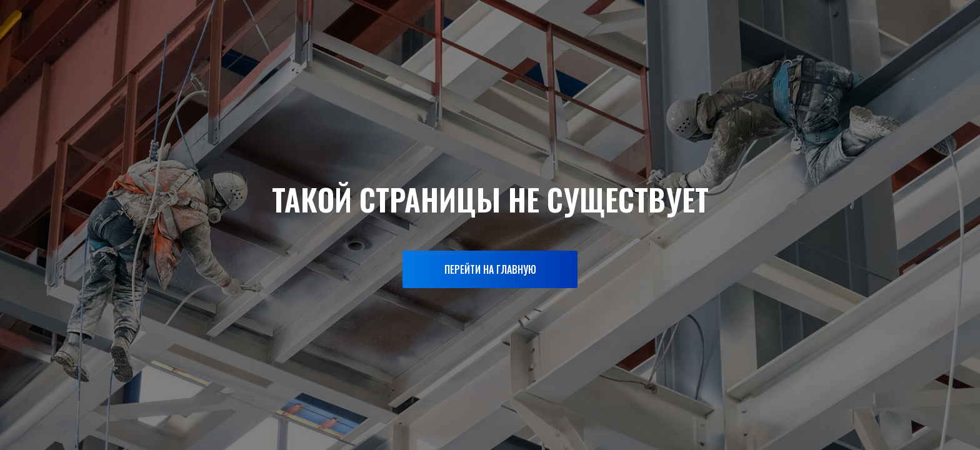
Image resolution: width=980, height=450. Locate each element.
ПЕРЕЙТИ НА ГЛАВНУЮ (490, 269)
